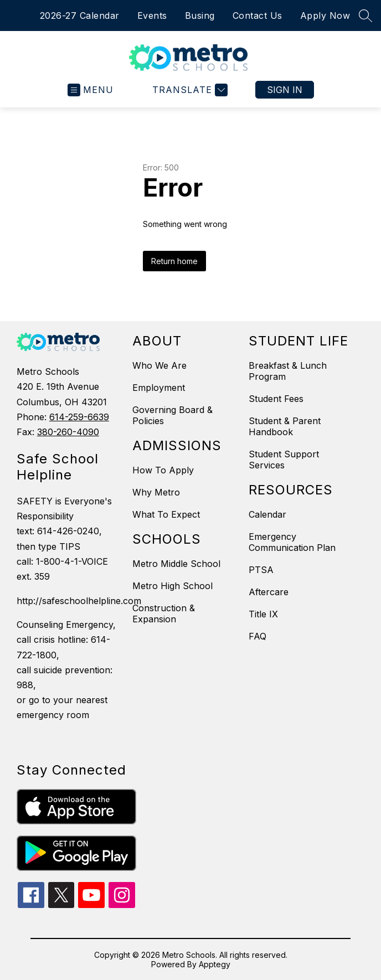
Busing (200, 16)
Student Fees (276, 399)
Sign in (285, 90)
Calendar (267, 514)
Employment (159, 388)
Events (152, 16)
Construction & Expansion (164, 613)
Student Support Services (284, 460)
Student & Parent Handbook (285, 426)
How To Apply (163, 470)
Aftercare (269, 592)
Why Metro (156, 492)
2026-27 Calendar (80, 16)
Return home (174, 261)
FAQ (258, 636)
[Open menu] (91, 90)
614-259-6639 (79, 417)
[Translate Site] (189, 90)
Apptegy (215, 964)
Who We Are (159, 365)
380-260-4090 (68, 432)
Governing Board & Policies (173, 415)
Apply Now (325, 16)
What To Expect (166, 514)
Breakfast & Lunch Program (288, 371)
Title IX (263, 614)
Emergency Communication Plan (292, 542)
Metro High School (173, 586)
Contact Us (258, 16)
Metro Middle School (176, 564)
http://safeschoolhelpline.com (69, 601)
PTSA (261, 570)
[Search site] (365, 16)
